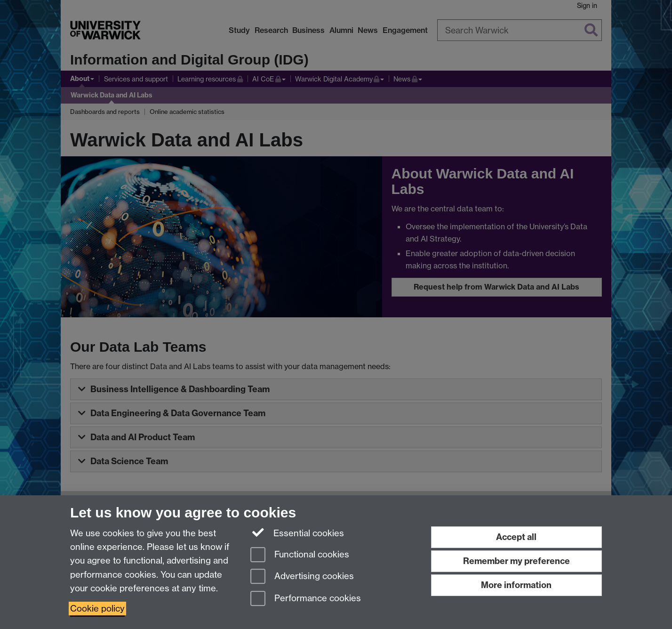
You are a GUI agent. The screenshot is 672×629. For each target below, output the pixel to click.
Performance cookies (306, 599)
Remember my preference (516, 561)
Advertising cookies (302, 577)
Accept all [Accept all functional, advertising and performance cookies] (516, 537)
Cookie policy (97, 609)
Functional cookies (300, 555)
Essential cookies (297, 532)
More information (516, 585)
